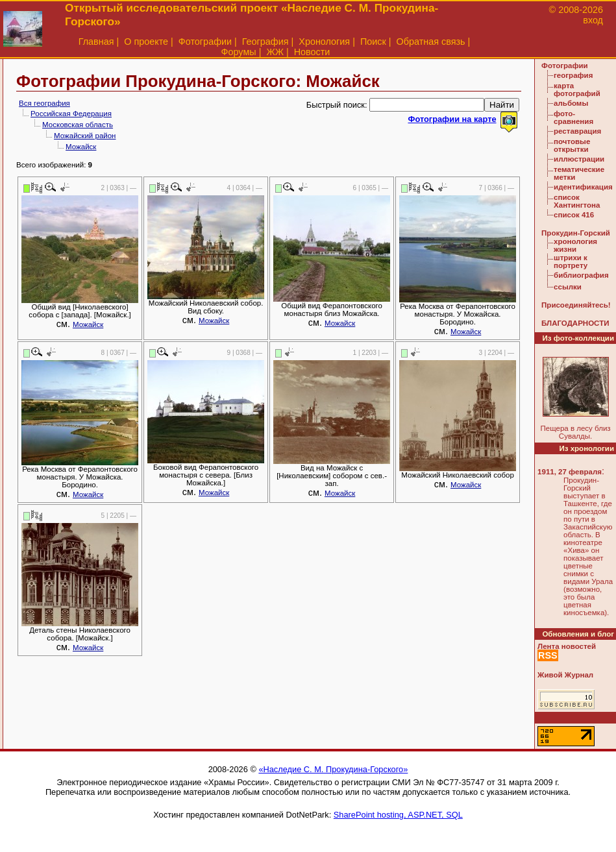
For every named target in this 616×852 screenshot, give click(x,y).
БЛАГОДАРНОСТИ (575, 323)
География (265, 42)
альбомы (571, 103)
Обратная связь (431, 42)
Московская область (78, 125)
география (573, 75)
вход (593, 20)
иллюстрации (579, 159)
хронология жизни (575, 245)
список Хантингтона (577, 201)
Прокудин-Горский (576, 233)
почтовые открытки (572, 145)
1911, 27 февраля (570, 472)
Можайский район (85, 136)
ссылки (568, 287)
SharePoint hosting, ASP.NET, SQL (398, 815)
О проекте (146, 42)
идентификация (583, 187)
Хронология (324, 42)
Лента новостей (567, 646)
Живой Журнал (565, 675)
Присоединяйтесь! (576, 305)
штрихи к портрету (571, 262)
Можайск (81, 147)
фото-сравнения (573, 117)
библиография (581, 275)
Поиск (373, 42)
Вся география (44, 103)
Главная (96, 42)
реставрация (577, 131)
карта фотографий (577, 90)
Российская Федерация (71, 114)
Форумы (239, 52)
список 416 (574, 215)
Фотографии (205, 42)
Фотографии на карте (452, 119)
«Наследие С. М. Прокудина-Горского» (333, 769)
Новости (312, 52)
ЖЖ (275, 52)
